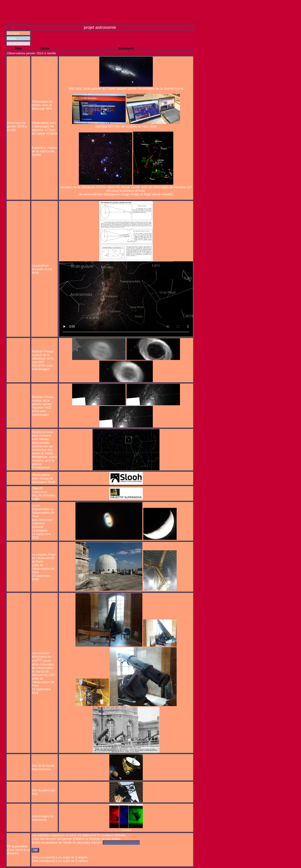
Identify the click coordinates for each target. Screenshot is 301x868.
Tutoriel (126, 830)
